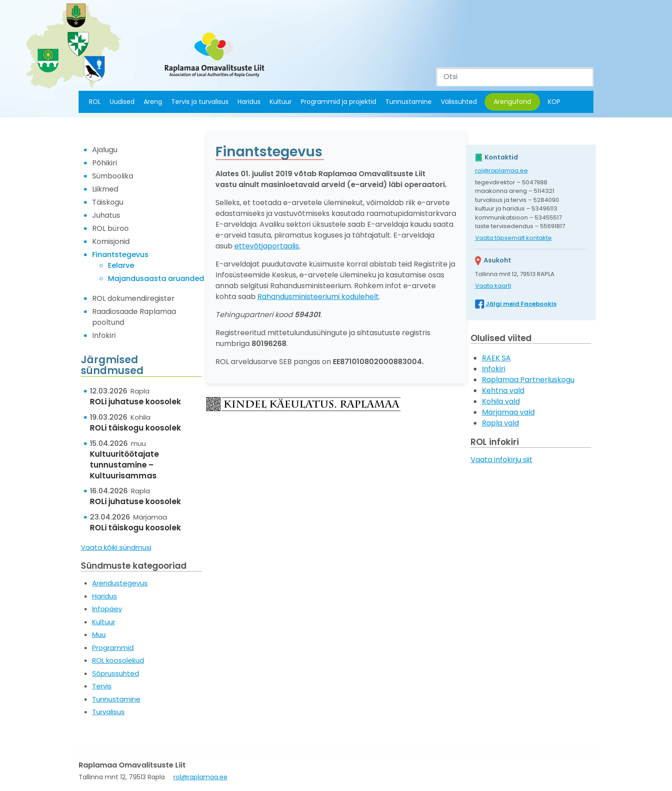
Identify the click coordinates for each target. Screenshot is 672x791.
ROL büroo (110, 228)
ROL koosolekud (118, 660)
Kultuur (281, 102)
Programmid (113, 648)
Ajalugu (105, 150)
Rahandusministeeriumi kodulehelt (318, 297)
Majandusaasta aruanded (156, 278)
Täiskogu (108, 202)
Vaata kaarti (493, 286)
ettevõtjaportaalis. (267, 246)
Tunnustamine (408, 102)
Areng (153, 102)
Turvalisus (108, 712)
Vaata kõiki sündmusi (116, 547)
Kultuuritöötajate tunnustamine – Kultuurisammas (124, 465)
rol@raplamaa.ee (502, 171)
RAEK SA (496, 358)
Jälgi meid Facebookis (521, 304)
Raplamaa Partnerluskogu (528, 380)
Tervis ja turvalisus (200, 102)
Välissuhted (459, 102)
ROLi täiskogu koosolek (135, 428)
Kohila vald (501, 401)
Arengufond (512, 102)
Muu (99, 634)
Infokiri (104, 335)
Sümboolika (113, 176)
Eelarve (121, 265)
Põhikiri (105, 163)
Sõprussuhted (116, 673)
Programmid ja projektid (338, 102)
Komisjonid (111, 241)
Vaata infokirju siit (502, 460)
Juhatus (106, 215)
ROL (95, 102)
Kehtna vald (503, 391)
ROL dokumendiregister (133, 298)
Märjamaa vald (508, 412)
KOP (554, 102)
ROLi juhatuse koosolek (135, 402)
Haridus (249, 102)
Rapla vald (500, 423)
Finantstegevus (120, 255)
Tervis (102, 686)
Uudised (122, 102)
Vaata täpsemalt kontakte (513, 238)
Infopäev (107, 609)
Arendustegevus (120, 583)
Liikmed (105, 189)
